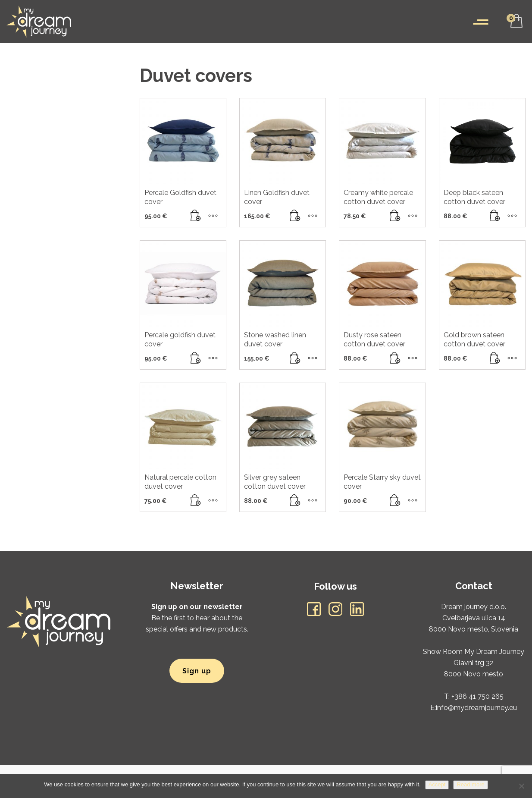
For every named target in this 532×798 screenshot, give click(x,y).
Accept (437, 784)
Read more (470, 784)
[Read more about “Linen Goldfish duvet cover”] (295, 216)
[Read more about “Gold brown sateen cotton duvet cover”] (495, 358)
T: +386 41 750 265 (474, 696)
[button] (196, 216)
